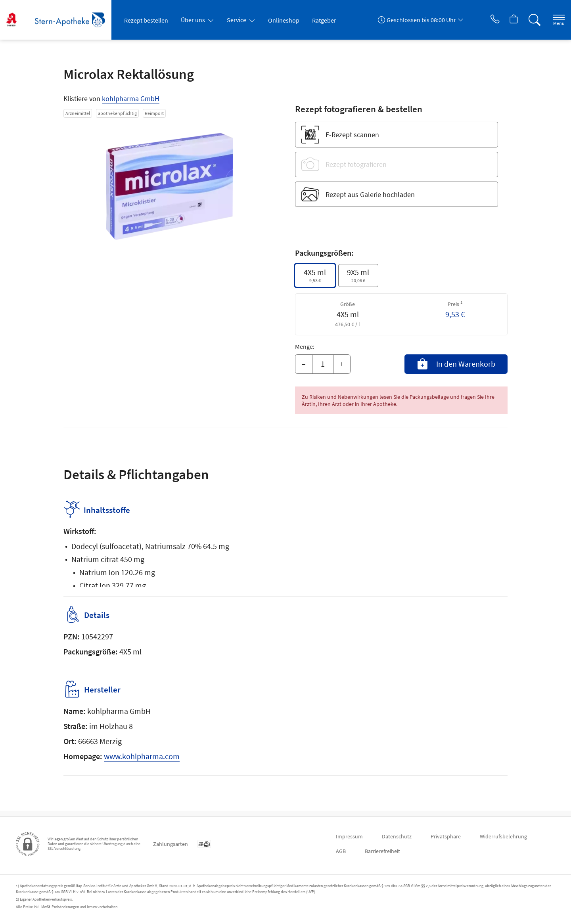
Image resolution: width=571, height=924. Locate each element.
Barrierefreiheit (382, 851)
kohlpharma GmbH (131, 99)
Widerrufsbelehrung (503, 836)
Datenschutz (397, 836)
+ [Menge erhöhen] (342, 364)
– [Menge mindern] (304, 364)
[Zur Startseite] (62, 20)
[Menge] (323, 364)
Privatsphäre (446, 836)
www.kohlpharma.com (142, 762)
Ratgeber (324, 20)
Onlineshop (284, 20)
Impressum (349, 836)
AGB (341, 851)
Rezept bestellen (146, 20)
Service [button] (237, 20)
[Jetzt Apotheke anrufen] (483, 20)
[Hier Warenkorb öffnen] (505, 20)
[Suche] (527, 20)
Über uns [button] (194, 20)
